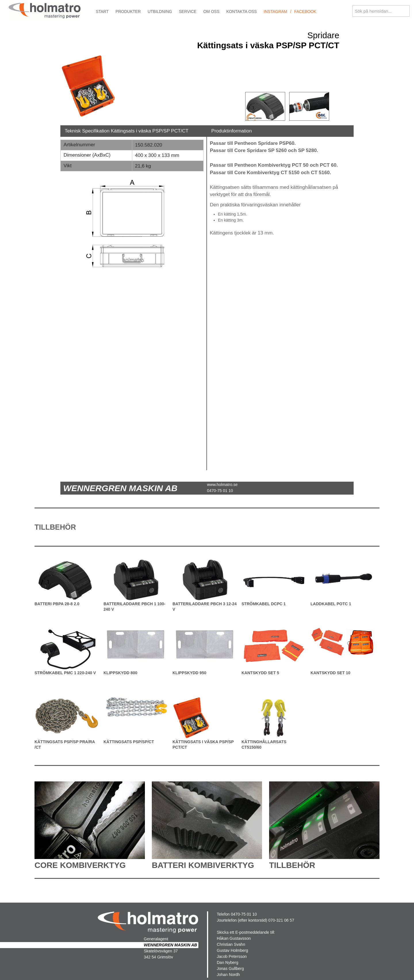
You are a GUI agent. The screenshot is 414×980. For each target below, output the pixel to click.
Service (188, 11)
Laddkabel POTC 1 (331, 604)
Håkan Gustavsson (234, 938)
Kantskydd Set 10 (330, 673)
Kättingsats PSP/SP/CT (129, 742)
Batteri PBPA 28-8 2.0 (57, 604)
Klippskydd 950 (189, 673)
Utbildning (160, 11)
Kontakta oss (241, 11)
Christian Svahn (231, 944)
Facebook (305, 11)
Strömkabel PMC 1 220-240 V (65, 673)
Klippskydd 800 (120, 673)
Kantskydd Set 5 (260, 673)
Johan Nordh (228, 975)
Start (102, 11)
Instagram (275, 11)
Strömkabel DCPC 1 (264, 604)
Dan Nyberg (228, 962)
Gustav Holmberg (232, 950)
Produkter (128, 11)
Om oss (211, 11)
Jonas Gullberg (230, 969)
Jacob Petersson (232, 956)
